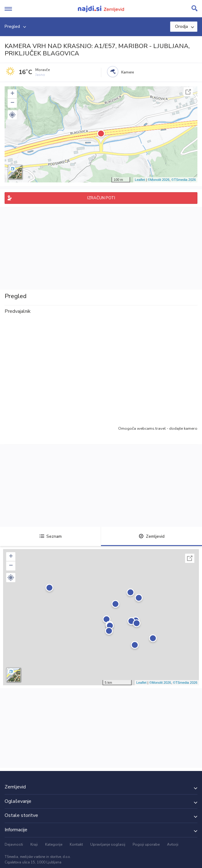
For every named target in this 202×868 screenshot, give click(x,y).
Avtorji (173, 844)
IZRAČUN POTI (101, 198)
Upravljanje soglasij (108, 844)
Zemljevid (152, 536)
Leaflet (140, 180)
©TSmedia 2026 (184, 180)
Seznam (50, 536)
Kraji (34, 844)
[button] (12, 115)
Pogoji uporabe (146, 844)
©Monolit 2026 (159, 180)
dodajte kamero (183, 428)
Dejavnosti (14, 844)
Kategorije (54, 844)
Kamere (128, 72)
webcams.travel (151, 428)
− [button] (12, 103)
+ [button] (12, 94)
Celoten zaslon (188, 92)
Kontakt (76, 844)
